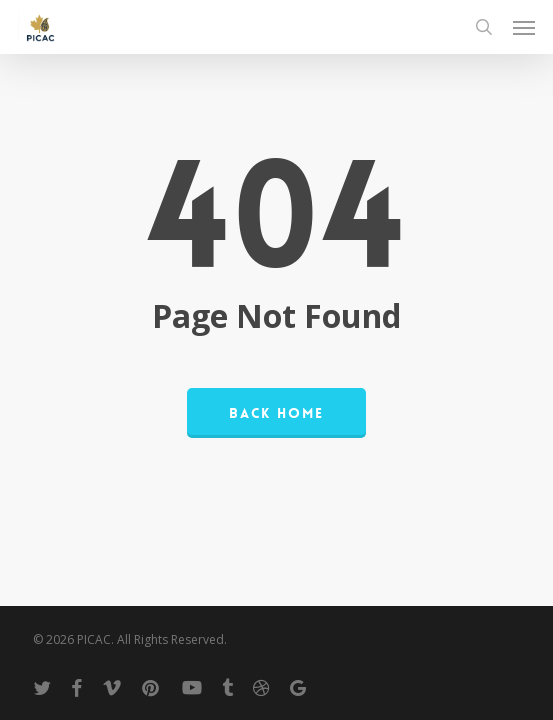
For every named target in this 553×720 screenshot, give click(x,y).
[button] (524, 27)
